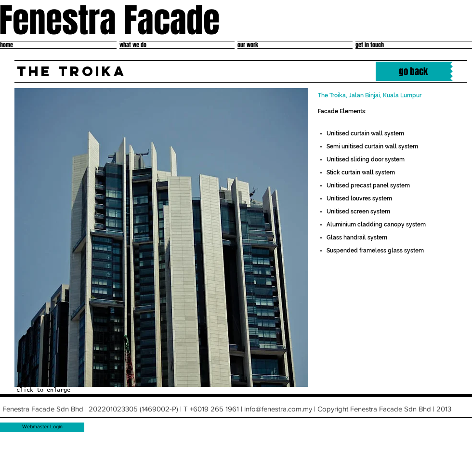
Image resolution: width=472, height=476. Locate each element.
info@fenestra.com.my (278, 409)
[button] (161, 238)
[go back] (413, 71)
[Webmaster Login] (42, 427)
